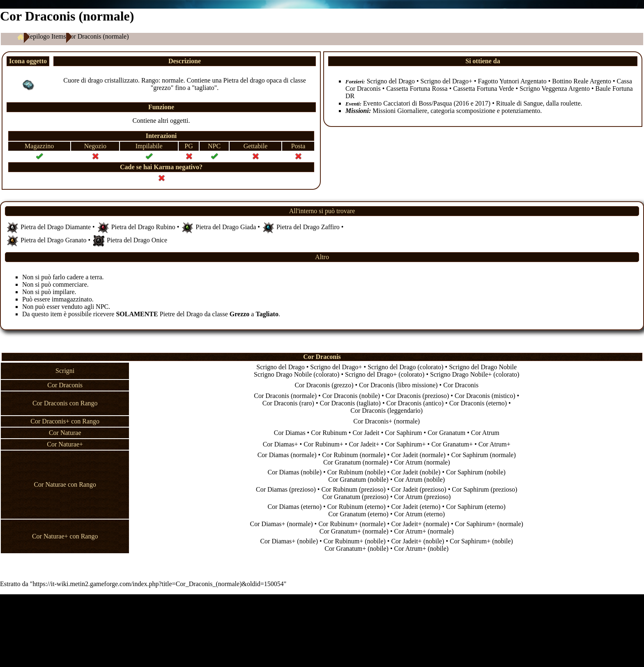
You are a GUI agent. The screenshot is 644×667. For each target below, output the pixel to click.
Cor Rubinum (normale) (354, 455)
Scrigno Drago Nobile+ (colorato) (475, 374)
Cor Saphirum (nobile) (476, 472)
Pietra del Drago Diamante (56, 227)
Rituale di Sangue (520, 103)
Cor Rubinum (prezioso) (353, 489)
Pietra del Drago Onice (137, 240)
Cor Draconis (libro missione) (398, 385)
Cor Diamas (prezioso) (286, 489)
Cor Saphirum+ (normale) (489, 524)
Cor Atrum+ (494, 444)
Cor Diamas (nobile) (294, 472)
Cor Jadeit (366, 433)
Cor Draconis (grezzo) (324, 385)
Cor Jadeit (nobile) (416, 472)
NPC (102, 307)
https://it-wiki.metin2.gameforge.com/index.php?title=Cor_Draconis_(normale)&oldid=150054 (158, 584)
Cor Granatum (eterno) (358, 514)
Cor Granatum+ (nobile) (356, 549)
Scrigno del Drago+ (446, 81)
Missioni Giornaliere (400, 111)
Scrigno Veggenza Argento (555, 89)
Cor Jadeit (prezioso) (419, 489)
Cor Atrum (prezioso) (423, 497)
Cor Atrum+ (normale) (424, 531)
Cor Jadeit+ (364, 444)
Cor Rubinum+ (323, 444)
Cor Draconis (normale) (285, 396)
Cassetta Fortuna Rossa (417, 89)
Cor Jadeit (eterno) (416, 507)
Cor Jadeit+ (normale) (420, 524)
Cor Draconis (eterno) (478, 403)
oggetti (179, 121)
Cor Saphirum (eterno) (476, 507)
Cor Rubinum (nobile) (356, 472)
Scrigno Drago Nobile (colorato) (297, 374)
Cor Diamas (290, 433)
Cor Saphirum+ (405, 444)
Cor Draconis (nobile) (351, 396)
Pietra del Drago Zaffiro (308, 227)
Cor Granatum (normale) (356, 462)
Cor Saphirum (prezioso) (484, 489)
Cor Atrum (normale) (422, 462)
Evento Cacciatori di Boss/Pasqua (407, 103)
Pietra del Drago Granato (53, 240)
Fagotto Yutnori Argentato (512, 81)
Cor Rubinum (329, 433)
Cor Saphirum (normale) (483, 455)
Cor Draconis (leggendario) (386, 411)
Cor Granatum (446, 433)
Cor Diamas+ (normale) (282, 524)
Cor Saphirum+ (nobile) (481, 541)
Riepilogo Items (45, 36)
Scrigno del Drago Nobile (483, 367)
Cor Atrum (485, 433)
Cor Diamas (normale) (287, 455)
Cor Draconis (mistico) (485, 396)
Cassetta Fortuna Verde (483, 89)
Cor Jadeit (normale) (418, 455)
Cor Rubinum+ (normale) (352, 524)
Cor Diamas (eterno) (295, 507)
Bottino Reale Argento (582, 81)
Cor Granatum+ (452, 444)
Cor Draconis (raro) (288, 403)
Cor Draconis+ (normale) (386, 421)
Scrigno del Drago (391, 81)
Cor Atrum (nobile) (420, 480)
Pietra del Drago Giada (226, 227)
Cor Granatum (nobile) (358, 480)
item (56, 314)
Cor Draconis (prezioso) (417, 396)
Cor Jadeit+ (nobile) (417, 541)
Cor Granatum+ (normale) (354, 531)
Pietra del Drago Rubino (143, 227)
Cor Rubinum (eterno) (356, 507)
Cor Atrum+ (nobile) (422, 549)
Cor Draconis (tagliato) (350, 403)
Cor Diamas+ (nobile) (289, 541)
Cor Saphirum (403, 433)
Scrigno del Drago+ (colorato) (385, 374)
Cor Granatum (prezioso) (355, 497)
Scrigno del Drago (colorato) (405, 367)
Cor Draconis (461, 385)
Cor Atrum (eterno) (420, 514)
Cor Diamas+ (281, 444)
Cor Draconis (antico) (415, 403)
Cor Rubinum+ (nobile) (355, 541)
